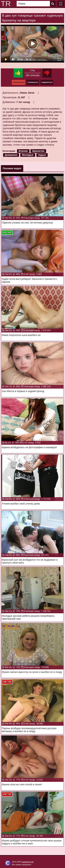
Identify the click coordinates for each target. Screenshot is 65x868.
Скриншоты (33, 82)
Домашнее (11, 155)
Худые (42, 155)
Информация (18, 82)
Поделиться (47, 82)
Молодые (28, 155)
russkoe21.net (28, 862)
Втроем (23, 151)
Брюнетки (38, 151)
